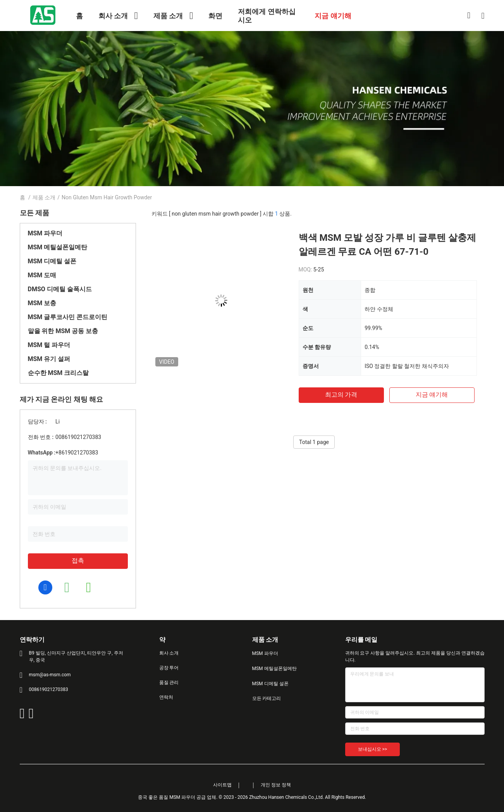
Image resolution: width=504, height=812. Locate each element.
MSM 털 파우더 (49, 345)
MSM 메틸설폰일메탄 (58, 247)
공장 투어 (169, 668)
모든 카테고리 (267, 698)
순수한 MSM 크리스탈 (58, 373)
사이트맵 (222, 785)
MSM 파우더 (45, 233)
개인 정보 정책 (276, 785)
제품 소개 (44, 197)
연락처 (166, 697)
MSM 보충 (42, 303)
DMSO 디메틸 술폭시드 (60, 289)
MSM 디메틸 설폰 (52, 261)
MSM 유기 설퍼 (49, 359)
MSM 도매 (42, 275)
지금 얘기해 (432, 395)
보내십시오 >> (373, 749)
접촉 (78, 561)
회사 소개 (169, 653)
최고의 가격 (341, 395)
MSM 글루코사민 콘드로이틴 (68, 317)
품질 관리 (169, 682)
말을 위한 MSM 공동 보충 (63, 331)
